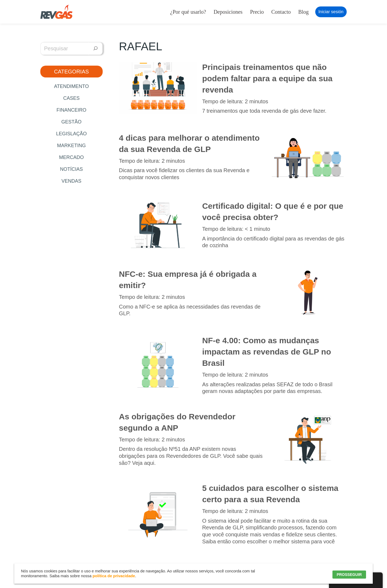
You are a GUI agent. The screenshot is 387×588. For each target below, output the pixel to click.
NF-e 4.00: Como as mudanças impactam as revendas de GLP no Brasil (267, 352)
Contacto (281, 12)
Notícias (71, 169)
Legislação (71, 134)
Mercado (71, 157)
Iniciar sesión (331, 12)
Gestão (71, 122)
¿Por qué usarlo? (188, 12)
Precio (257, 12)
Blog (304, 12)
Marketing (71, 146)
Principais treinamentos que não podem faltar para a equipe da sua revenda (267, 78)
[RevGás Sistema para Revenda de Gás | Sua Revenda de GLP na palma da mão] (56, 12)
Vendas (71, 181)
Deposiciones (228, 12)
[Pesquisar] (96, 49)
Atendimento (71, 86)
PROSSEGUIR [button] (349, 575)
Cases (71, 98)
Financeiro (71, 110)
